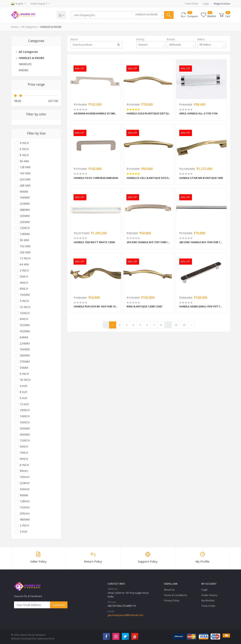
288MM (25, 210)
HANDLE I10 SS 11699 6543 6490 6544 (96, 178)
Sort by (140, 39)
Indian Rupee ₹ (39, 4)
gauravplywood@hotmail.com (125, 615)
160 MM (25, 173)
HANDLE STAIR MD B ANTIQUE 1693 (201, 178)
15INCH (25, 441)
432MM (25, 331)
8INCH (24, 289)
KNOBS (24, 70)
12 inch (24, 404)
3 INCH (24, 271)
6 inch (23, 398)
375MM (25, 362)
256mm (25, 513)
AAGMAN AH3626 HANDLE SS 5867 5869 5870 (96, 113)
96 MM (24, 161)
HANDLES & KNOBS (51, 27)
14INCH (25, 416)
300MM (25, 428)
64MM (24, 337)
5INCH (24, 447)
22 (176, 325)
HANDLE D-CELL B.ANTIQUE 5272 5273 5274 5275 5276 (149, 178)
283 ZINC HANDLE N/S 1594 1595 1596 (201, 242)
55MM (24, 368)
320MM (25, 216)
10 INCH (25, 307)
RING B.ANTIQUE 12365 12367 (144, 306)
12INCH (25, 228)
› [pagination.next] (191, 325)
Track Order (191, 4)
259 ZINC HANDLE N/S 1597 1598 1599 (149, 242)
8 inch (23, 392)
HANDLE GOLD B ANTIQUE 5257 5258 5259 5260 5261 (149, 113)
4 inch (23, 386)
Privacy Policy (172, 600)
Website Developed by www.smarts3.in (33, 639)
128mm (25, 501)
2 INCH (24, 525)
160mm (25, 477)
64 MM (24, 264)
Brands (171, 39)
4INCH (24, 283)
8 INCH (24, 155)
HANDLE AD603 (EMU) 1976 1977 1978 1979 (201, 306)
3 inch (23, 532)
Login (206, 4)
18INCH (25, 410)
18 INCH (25, 380)
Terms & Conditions (176, 595)
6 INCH (24, 149)
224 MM (25, 179)
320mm (25, 489)
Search (74, 39)
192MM (25, 295)
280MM (25, 356)
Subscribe (59, 605)
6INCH (24, 319)
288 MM (25, 186)
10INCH (25, 313)
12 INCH (25, 258)
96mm (24, 471)
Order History (209, 595)
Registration (222, 4)
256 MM (25, 252)
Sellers (201, 39)
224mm (25, 483)
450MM (25, 435)
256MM (25, 222)
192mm (25, 507)
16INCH (25, 422)
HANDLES (25, 64)
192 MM (25, 246)
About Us (169, 590)
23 (184, 325)
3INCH (24, 277)
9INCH (24, 459)
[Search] (102, 15)
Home (14, 27)
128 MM (25, 167)
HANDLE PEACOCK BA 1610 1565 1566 (96, 306)
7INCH (24, 453)
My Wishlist (208, 600)
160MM (25, 198)
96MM (24, 192)
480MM (25, 520)
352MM (25, 325)
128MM (25, 234)
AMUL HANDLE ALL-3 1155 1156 (198, 113)
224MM (25, 204)
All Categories (29, 27)
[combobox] (148, 15)
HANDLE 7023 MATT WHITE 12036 (94, 242)
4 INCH (24, 143)
